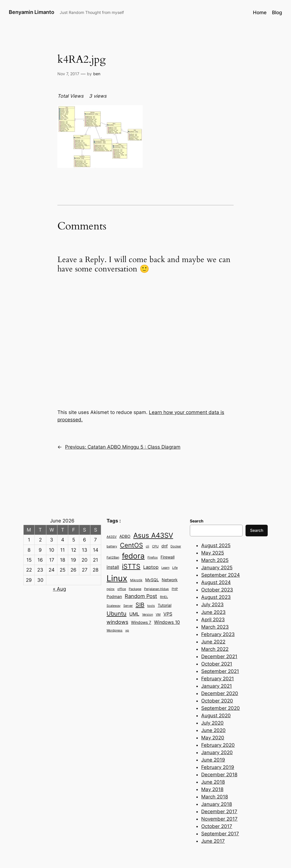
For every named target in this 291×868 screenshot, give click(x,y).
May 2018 (212, 789)
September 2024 (221, 575)
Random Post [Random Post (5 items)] (141, 596)
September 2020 (221, 708)
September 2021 (220, 671)
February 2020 (218, 745)
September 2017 (220, 834)
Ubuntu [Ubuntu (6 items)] (117, 613)
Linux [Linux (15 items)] (117, 578)
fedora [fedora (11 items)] (133, 556)
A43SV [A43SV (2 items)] (112, 537)
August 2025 (216, 545)
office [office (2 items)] (122, 589)
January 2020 (217, 752)
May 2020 (213, 738)
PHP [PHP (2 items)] (175, 589)
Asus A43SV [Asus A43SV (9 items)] (153, 535)
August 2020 (216, 716)
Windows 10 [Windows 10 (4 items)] (167, 622)
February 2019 (218, 767)
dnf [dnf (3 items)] (165, 546)
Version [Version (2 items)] (147, 615)
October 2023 (217, 590)
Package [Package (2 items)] (135, 589)
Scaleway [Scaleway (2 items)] (114, 606)
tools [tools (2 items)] (151, 606)
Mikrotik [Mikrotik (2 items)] (136, 580)
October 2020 (217, 701)
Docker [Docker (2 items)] (176, 546)
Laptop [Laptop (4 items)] (151, 567)
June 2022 (213, 642)
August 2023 (216, 597)
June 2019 (213, 760)
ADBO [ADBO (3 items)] (125, 536)
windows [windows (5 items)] (117, 622)
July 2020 (212, 723)
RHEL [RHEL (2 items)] (164, 597)
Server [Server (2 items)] (128, 606)
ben (97, 74)
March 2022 (215, 649)
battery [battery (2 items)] (112, 546)
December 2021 (219, 656)
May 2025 (213, 553)
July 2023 (212, 605)
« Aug (59, 589)
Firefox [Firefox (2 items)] (153, 558)
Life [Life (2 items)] (175, 568)
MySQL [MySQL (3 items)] (152, 580)
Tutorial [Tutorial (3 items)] (165, 605)
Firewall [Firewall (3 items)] (168, 557)
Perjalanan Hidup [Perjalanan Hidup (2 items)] (156, 589)
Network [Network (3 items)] (170, 580)
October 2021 (217, 664)
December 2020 (220, 693)
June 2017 (213, 841)
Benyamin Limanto (32, 12)
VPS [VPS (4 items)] (168, 614)
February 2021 (218, 679)
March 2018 (215, 797)
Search (257, 530)
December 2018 (219, 775)
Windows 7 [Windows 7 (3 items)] (141, 622)
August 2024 (216, 582)
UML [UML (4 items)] (134, 614)
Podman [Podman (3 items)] (114, 597)
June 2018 (213, 782)
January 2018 (217, 804)
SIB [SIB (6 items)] (140, 605)
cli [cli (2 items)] (147, 546)
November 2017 (219, 819)
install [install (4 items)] (113, 567)
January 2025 (217, 568)
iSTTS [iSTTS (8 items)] (131, 566)
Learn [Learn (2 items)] (165, 568)
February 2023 (218, 634)
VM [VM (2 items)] (158, 615)
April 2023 (213, 620)
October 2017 (217, 826)
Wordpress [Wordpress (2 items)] (115, 630)
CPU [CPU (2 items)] (155, 546)
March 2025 (215, 560)
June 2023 (213, 612)
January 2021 (217, 686)
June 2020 (213, 730)
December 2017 (219, 811)
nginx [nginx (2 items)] (111, 589)
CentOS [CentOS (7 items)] (131, 545)
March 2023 (215, 627)
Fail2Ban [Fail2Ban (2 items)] (113, 558)
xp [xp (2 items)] (127, 630)
